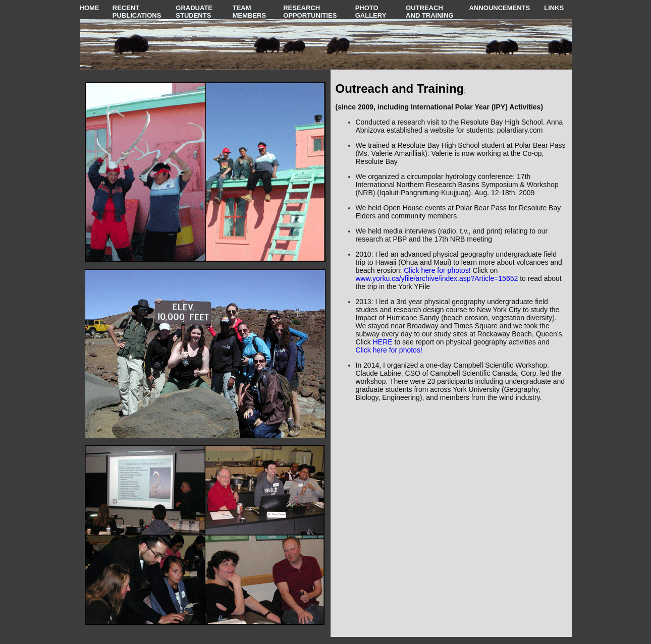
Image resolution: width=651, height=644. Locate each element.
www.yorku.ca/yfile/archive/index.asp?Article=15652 (437, 278)
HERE (383, 342)
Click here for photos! (437, 270)
